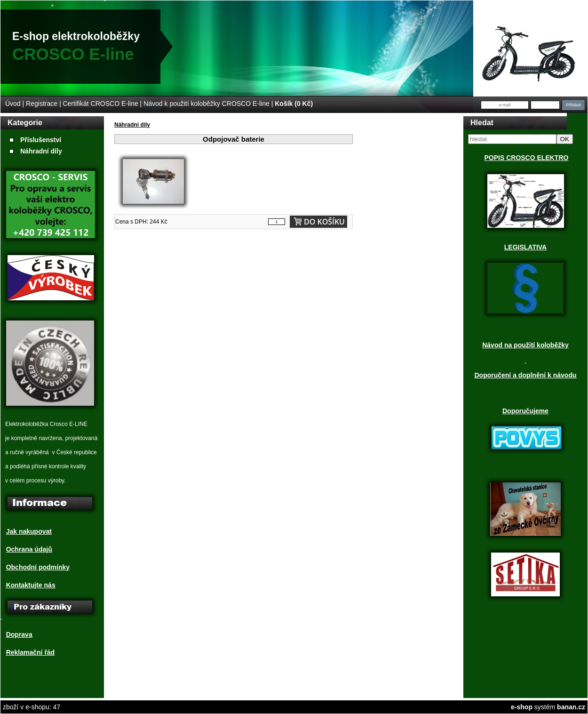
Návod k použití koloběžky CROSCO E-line (207, 104)
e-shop (522, 707)
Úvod (13, 104)
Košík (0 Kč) (294, 104)
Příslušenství (41, 140)
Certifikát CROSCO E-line (100, 104)
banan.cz (571, 707)
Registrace (42, 104)
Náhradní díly (41, 151)
